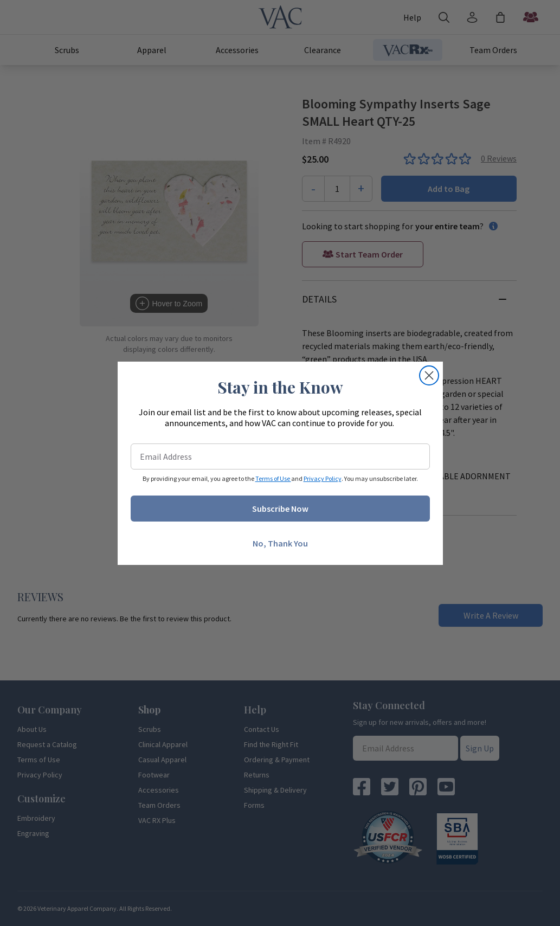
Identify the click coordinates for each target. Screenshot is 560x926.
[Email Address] (280, 456)
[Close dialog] (429, 375)
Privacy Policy (323, 478)
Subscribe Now (280, 509)
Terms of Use (273, 478)
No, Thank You (280, 543)
